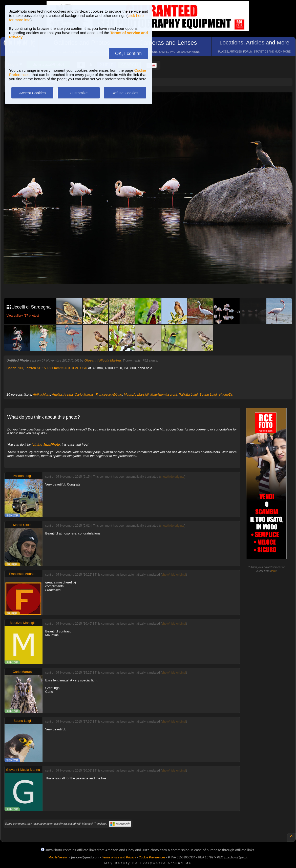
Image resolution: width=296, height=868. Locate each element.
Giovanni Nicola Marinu (102, 360)
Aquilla (57, 394)
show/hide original (172, 477)
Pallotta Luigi (188, 394)
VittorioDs (226, 394)
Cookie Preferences (152, 857)
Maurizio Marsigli (136, 394)
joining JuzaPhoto (46, 444)
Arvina (68, 394)
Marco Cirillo (22, 525)
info (273, 571)
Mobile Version (59, 857)
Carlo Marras (84, 394)
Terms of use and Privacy (119, 857)
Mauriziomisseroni (164, 394)
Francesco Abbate (109, 394)
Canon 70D (15, 368)
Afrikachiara (42, 394)
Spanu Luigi (208, 394)
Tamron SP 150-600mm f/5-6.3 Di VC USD (56, 368)
